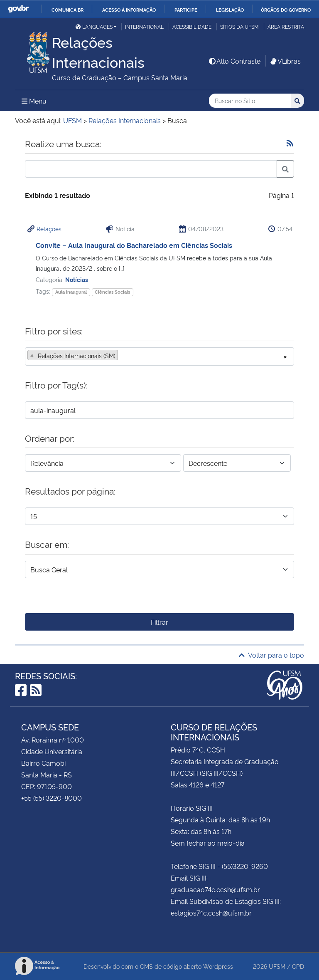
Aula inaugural (71, 292)
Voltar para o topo (271, 655)
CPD (298, 966)
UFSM (277, 966)
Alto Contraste (234, 61)
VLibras (285, 61)
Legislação (230, 10)
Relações (49, 229)
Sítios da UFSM (239, 26)
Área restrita (286, 26)
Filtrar (159, 622)
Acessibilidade (192, 26)
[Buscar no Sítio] (250, 101)
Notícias (77, 279)
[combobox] (159, 356)
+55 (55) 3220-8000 (52, 798)
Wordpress (218, 966)
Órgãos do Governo (286, 10)
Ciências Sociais (112, 292)
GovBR (18, 9)
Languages (94, 26)
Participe (186, 10)
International (144, 26)
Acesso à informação (129, 10)
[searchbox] (123, 356)
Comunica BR (67, 10)
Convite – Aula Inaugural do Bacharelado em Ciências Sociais (134, 245)
